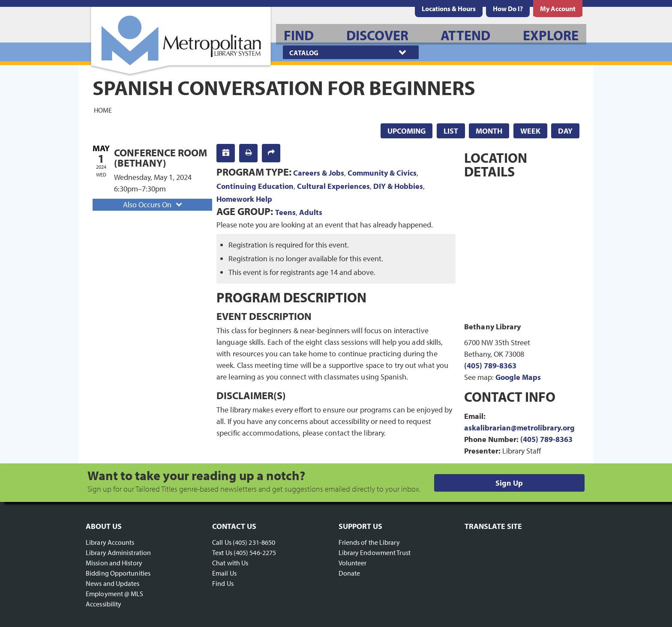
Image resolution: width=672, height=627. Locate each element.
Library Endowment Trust (375, 552)
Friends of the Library (369, 542)
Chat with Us (230, 563)
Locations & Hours (449, 9)
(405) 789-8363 (490, 366)
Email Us (224, 573)
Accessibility (103, 604)
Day (565, 131)
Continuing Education (255, 186)
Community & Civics (382, 173)
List (451, 131)
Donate (349, 573)
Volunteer (353, 563)
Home (103, 110)
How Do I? (508, 9)
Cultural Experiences (333, 186)
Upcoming (406, 131)
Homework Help (244, 199)
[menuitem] (449, 9)
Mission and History (114, 563)
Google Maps (518, 377)
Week (530, 131)
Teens (285, 212)
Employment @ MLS (115, 594)
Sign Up (509, 483)
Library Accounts (110, 542)
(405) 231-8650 (254, 542)
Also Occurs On (153, 205)
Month (489, 131)
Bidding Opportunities (118, 573)
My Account (558, 9)
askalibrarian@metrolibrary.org (519, 428)
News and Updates (113, 583)
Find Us (223, 583)
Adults (311, 212)
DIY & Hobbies (398, 186)
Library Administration (118, 552)
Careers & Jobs (319, 173)
